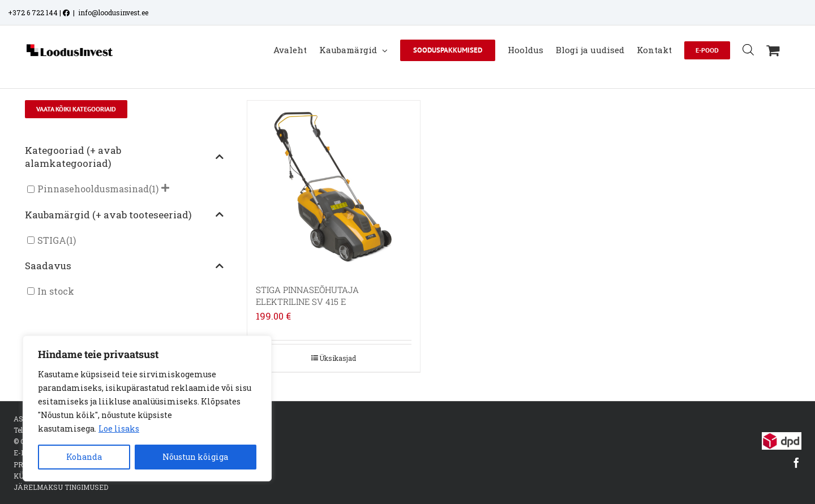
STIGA (52, 228)
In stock (56, 280)
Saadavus (125, 254)
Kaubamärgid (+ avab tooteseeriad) (125, 203)
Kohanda (84, 457)
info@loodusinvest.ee (113, 12)
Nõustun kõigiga (195, 457)
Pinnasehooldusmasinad (93, 177)
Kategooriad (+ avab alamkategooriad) (125, 145)
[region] (147, 408)
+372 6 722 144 (33, 12)
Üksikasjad (338, 346)
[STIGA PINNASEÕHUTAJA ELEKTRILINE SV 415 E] (334, 175)
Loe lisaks (119, 428)
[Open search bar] (748, 49)
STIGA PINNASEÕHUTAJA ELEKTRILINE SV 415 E (307, 284)
